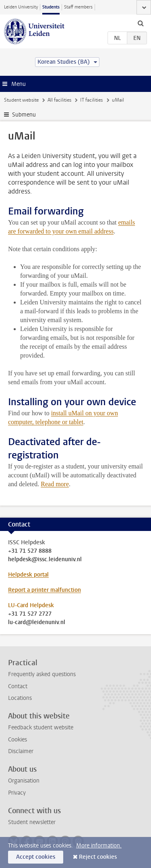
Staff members (78, 7)
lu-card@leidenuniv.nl (37, 622)
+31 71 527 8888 (30, 551)
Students (51, 7)
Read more (55, 484)
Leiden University (21, 7)
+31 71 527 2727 (30, 614)
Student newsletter (32, 822)
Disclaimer (21, 751)
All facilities (59, 100)
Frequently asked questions (42, 674)
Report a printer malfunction (44, 590)
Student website (21, 100)
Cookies (18, 740)
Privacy (17, 793)
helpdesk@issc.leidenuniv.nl (45, 560)
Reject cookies (98, 857)
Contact (18, 686)
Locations (20, 698)
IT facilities (91, 100)
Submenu (24, 115)
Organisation (24, 781)
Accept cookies (36, 857)
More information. (99, 846)
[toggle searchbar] (141, 23)
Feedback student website (41, 727)
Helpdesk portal (28, 575)
